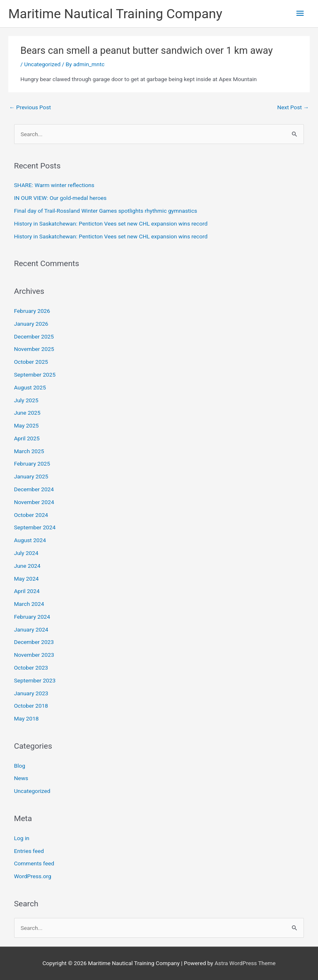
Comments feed (34, 863)
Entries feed (29, 851)
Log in (22, 838)
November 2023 (34, 655)
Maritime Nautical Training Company (115, 14)
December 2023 (34, 642)
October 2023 (31, 668)
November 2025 (34, 349)
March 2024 (29, 604)
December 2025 (34, 336)
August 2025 (30, 387)
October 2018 (31, 706)
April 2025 (27, 438)
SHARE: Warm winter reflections (54, 185)
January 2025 (31, 476)
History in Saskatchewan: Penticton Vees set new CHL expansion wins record (111, 223)
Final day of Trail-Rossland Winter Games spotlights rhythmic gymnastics (106, 211)
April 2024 (27, 591)
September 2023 (35, 680)
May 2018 (26, 718)
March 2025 (29, 451)
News (21, 778)
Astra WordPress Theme (245, 963)
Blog (20, 766)
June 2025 (27, 413)
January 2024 (31, 629)
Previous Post (30, 107)
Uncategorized (42, 64)
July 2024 (26, 553)
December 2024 (34, 489)
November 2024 (34, 502)
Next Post (293, 107)
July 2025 (26, 400)
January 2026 (31, 324)
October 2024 (31, 515)
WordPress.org (33, 876)
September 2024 (35, 527)
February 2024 (32, 617)
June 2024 (27, 566)
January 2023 (31, 693)
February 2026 (32, 311)
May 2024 (26, 579)
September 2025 (35, 375)
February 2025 (32, 464)
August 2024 (30, 540)
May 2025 (26, 425)
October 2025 (31, 362)
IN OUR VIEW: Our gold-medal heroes (60, 198)
